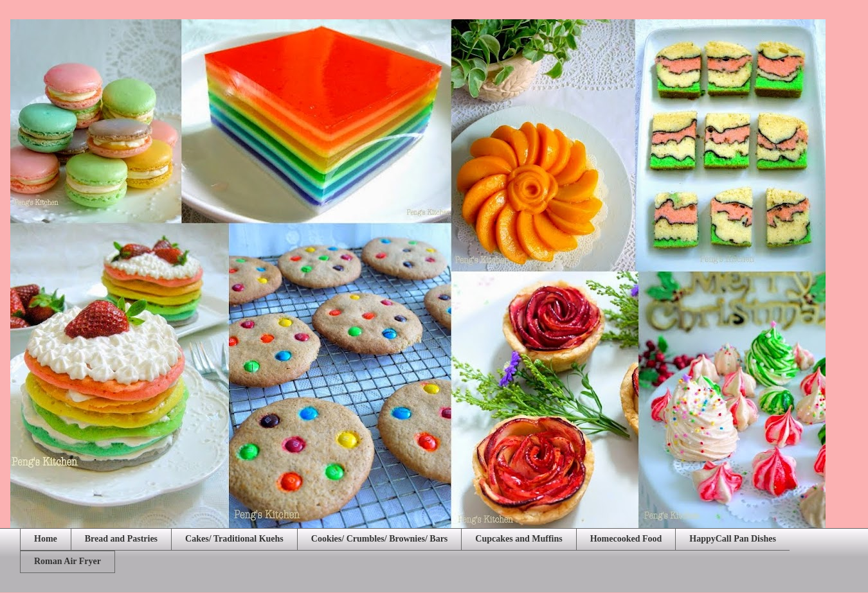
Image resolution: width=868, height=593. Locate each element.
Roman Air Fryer (68, 561)
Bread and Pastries (121, 539)
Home (46, 539)
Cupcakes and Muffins (519, 539)
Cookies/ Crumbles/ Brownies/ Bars (379, 539)
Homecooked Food (626, 539)
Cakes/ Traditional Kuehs (234, 539)
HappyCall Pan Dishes (733, 539)
